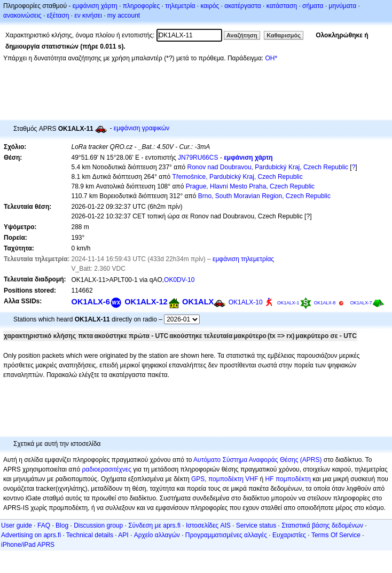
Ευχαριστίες (289, 535)
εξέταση (58, 15)
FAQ (44, 525)
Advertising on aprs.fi (31, 535)
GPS (198, 479)
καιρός (210, 6)
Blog (62, 525)
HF (270, 479)
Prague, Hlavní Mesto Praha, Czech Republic (250, 186)
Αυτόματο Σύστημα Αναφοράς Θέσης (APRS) (257, 460)
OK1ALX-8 (325, 303)
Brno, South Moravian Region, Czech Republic (264, 196)
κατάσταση (282, 6)
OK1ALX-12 (146, 302)
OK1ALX (198, 302)
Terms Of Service (336, 535)
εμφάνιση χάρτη (95, 6)
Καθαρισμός (284, 35)
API (123, 535)
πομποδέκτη (293, 479)
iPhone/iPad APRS (28, 545)
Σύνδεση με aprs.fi (154, 525)
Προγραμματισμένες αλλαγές (226, 535)
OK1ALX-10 (246, 302)
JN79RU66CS (198, 158)
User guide (17, 525)
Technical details (90, 535)
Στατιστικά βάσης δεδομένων (322, 525)
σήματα (313, 6)
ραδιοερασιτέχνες (107, 469)
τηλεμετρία (180, 6)
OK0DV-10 (179, 280)
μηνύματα (343, 6)
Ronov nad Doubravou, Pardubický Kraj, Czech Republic (268, 167)
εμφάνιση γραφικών (142, 128)
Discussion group (98, 525)
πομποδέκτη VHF (233, 479)
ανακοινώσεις (22, 15)
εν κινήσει (88, 15)
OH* (271, 58)
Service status (256, 525)
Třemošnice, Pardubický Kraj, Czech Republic (238, 177)
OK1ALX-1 (288, 303)
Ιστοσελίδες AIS (208, 525)
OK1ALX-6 (91, 302)
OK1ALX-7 (361, 303)
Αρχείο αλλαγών (157, 535)
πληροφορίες (142, 6)
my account (124, 15)
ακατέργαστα (243, 6)
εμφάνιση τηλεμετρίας (243, 259)
